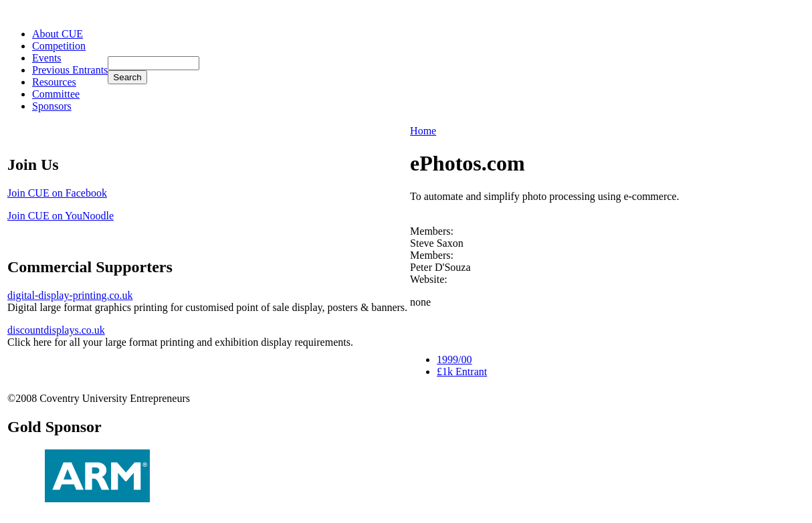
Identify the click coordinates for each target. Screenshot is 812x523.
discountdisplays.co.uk (56, 330)
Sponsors (52, 106)
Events (47, 58)
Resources (54, 82)
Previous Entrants (70, 70)
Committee (56, 94)
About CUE (58, 34)
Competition (59, 46)
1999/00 (454, 359)
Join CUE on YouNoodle (61, 216)
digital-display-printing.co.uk (70, 295)
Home (423, 131)
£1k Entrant (462, 372)
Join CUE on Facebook (57, 193)
